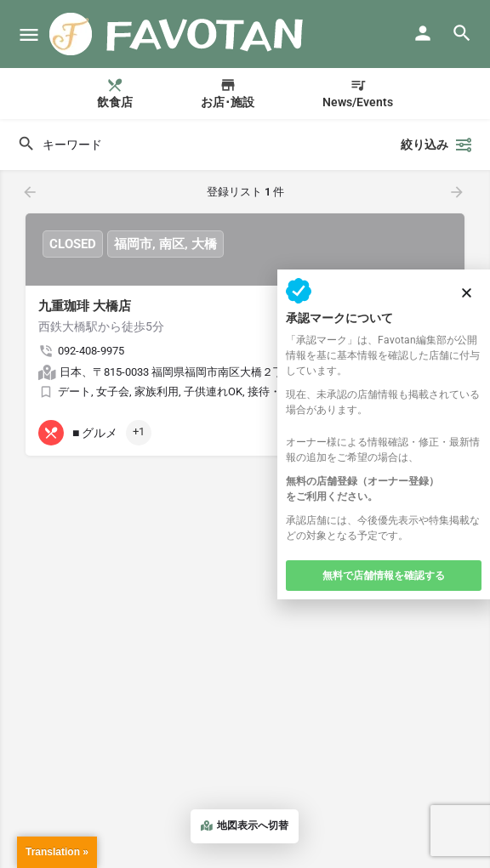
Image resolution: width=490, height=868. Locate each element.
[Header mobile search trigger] (462, 33)
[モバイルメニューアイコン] (29, 34)
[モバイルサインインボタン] (423, 33)
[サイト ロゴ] (179, 34)
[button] (467, 293)
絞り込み (437, 145)
